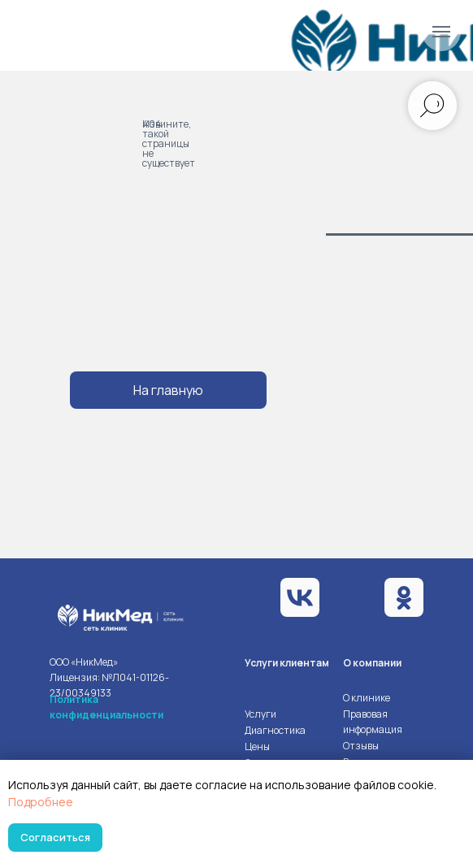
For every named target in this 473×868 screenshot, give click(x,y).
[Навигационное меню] (441, 32)
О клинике (367, 698)
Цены (257, 746)
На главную (168, 390)
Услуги (260, 714)
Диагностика (275, 730)
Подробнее (41, 802)
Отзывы (361, 746)
